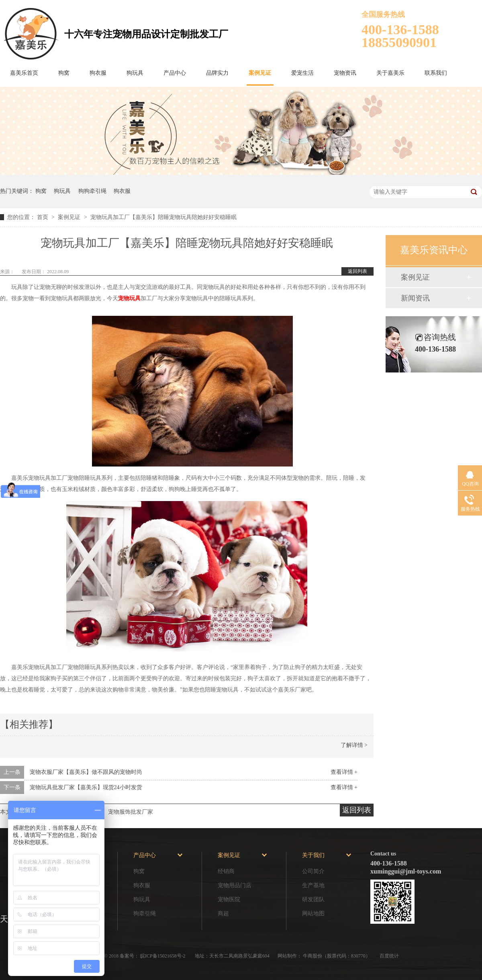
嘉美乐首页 (24, 73)
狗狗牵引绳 (92, 191)
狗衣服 (98, 73)
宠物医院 (229, 899)
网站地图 (313, 914)
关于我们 (313, 855)
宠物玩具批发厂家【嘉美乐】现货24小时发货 (86, 787)
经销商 (226, 871)
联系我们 (436, 73)
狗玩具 (135, 73)
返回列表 (357, 271)
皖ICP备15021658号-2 (163, 956)
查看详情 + (344, 772)
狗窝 (64, 73)
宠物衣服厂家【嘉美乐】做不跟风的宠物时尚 (86, 772)
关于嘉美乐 (390, 73)
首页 (43, 217)
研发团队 (313, 899)
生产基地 (313, 885)
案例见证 (260, 73)
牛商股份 (312, 956)
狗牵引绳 (145, 914)
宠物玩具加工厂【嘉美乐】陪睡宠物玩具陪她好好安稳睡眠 (163, 217)
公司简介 (313, 871)
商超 (223, 914)
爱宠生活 (302, 73)
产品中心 (175, 73)
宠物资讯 (345, 73)
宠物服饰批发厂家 (131, 812)
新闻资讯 (415, 298)
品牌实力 (217, 73)
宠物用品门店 (235, 885)
